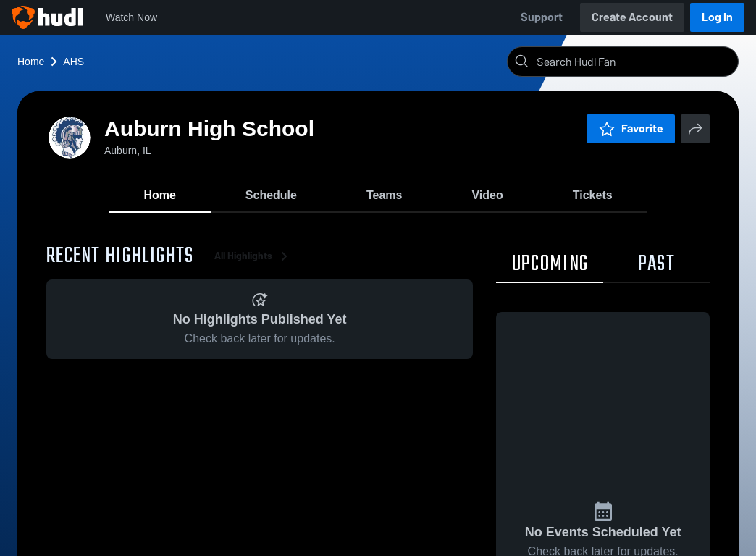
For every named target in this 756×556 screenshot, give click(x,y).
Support (542, 17)
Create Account (632, 17)
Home (31, 62)
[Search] (634, 62)
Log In (717, 17)
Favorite (631, 129)
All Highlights (253, 260)
